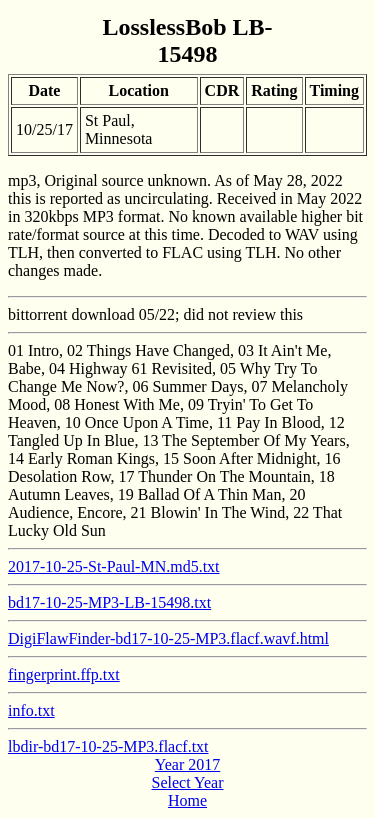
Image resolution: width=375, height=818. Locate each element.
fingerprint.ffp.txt (64, 674)
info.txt (31, 710)
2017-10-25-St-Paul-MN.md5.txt (114, 566)
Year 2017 (187, 764)
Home (187, 800)
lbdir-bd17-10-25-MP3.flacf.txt (108, 746)
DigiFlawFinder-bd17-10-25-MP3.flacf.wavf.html (168, 638)
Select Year (188, 782)
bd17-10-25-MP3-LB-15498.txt (109, 602)
